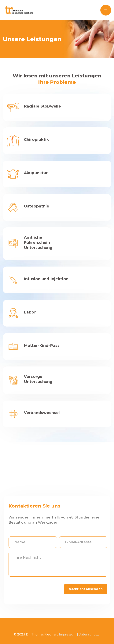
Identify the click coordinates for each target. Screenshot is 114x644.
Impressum (68, 635)
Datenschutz (89, 635)
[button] (106, 10)
